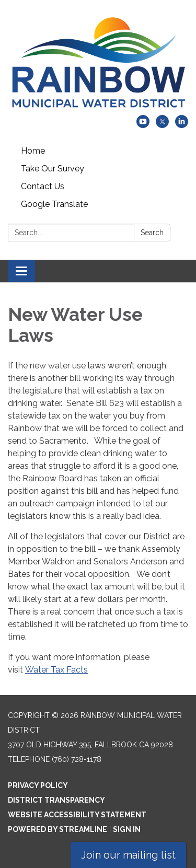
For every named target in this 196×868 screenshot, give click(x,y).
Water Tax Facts (56, 670)
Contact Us (43, 186)
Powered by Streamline (57, 829)
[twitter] (162, 125)
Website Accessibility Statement (77, 815)
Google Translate (54, 204)
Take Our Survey (53, 169)
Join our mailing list (128, 855)
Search (152, 233)
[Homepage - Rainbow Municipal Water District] (98, 63)
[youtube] (143, 125)
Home (33, 151)
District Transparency (56, 800)
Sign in (127, 829)
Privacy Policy (38, 785)
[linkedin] (182, 125)
